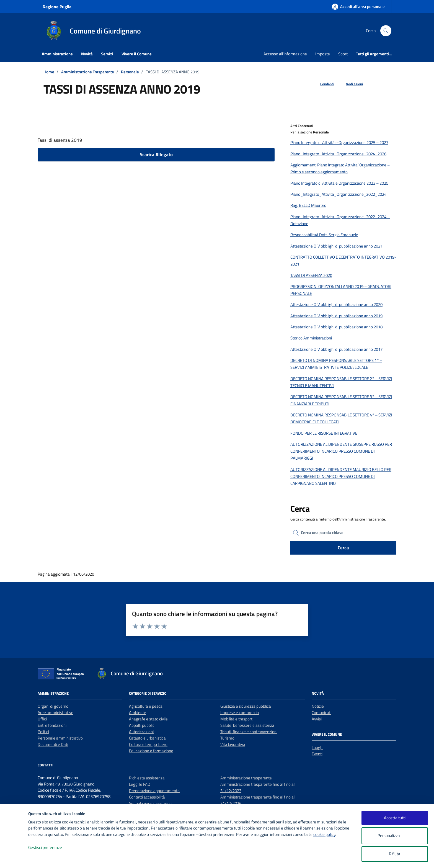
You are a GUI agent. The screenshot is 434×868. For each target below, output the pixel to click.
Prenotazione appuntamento (154, 791)
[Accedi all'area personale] (358, 7)
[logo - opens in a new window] (14, 858)
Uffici (42, 719)
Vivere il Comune (137, 54)
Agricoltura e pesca (146, 706)
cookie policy (324, 834)
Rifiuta (395, 854)
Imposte (323, 54)
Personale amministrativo (60, 738)
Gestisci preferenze (51, 848)
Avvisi (317, 719)
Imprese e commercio (240, 713)
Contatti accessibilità (147, 797)
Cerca (343, 548)
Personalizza (395, 836)
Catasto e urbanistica (147, 738)
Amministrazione (57, 54)
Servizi (107, 54)
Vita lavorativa (233, 744)
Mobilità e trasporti (237, 719)
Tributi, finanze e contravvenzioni (249, 732)
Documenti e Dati (53, 744)
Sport (343, 54)
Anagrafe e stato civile (148, 719)
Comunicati (321, 713)
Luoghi (317, 747)
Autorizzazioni (141, 732)
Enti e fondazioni (52, 725)
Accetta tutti (395, 818)
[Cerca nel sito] (386, 31)
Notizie (318, 706)
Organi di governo (53, 706)
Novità (87, 54)
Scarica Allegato (156, 154)
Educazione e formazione (151, 751)
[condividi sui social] (323, 84)
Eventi (317, 754)
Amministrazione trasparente (246, 778)
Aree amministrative (55, 713)
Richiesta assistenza (147, 778)
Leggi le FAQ (140, 784)
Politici (43, 732)
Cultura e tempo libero (148, 744)
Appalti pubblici (142, 725)
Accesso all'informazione (285, 54)
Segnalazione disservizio (150, 803)
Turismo (227, 738)
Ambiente (138, 713)
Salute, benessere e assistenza (247, 725)
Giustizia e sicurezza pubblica (246, 706)
